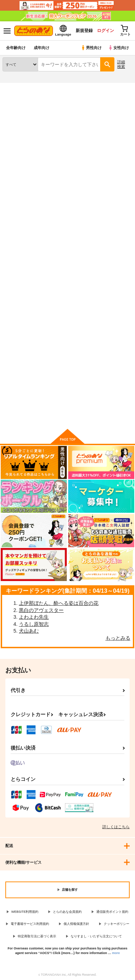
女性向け (118, 48)
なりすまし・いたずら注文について (96, 936)
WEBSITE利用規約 (25, 912)
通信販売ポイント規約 (112, 912)
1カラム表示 (126, 216)
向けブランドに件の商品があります (67, 413)
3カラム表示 (101, 216)
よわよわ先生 (34, 617)
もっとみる (118, 638)
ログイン (106, 31)
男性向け (91, 48)
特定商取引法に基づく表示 (37, 936)
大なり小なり (17, 307)
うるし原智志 (34, 624)
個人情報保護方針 (76, 924)
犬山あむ (29, 631)
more (116, 953)
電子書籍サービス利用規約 (30, 924)
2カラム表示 (114, 216)
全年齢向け (16, 48)
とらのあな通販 (17, 87)
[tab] (19, 196)
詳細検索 (121, 64)
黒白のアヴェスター (41, 610)
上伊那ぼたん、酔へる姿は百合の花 (59, 603)
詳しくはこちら (116, 827)
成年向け (42, 48)
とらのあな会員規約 (67, 912)
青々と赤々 (60, 307)
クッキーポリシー (117, 924)
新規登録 (84, 31)
